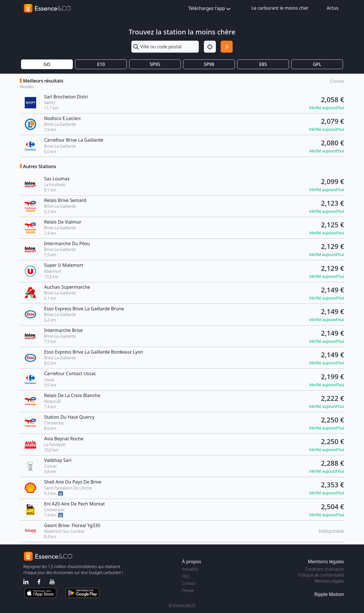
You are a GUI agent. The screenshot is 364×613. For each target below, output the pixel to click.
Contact (189, 583)
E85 (263, 64)
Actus (333, 8)
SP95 (155, 64)
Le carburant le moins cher (280, 8)
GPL (317, 64)
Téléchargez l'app (210, 9)
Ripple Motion (329, 594)
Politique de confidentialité (321, 575)
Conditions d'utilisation (324, 569)
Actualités (190, 569)
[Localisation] (210, 47)
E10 (101, 64)
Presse (188, 590)
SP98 (209, 64)
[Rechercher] (227, 47)
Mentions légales (329, 581)
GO (47, 64)
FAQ (186, 576)
